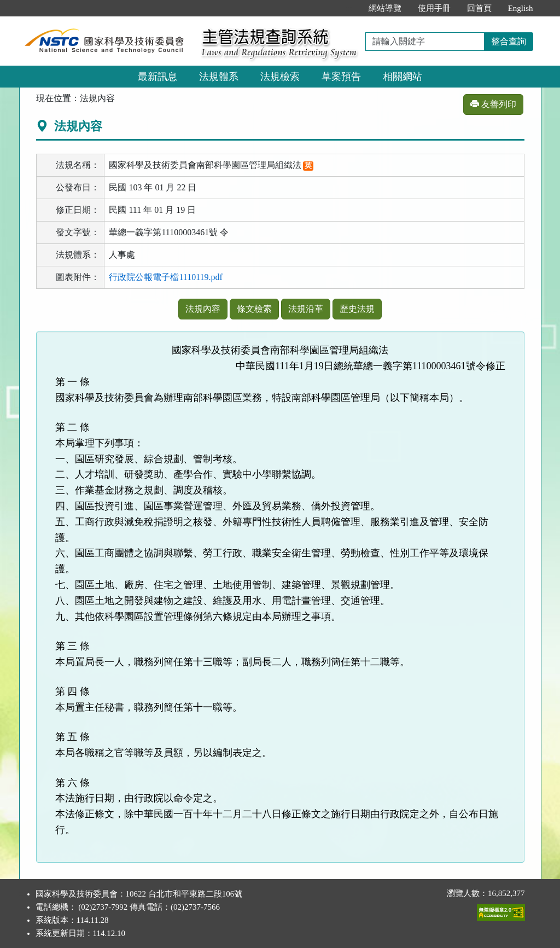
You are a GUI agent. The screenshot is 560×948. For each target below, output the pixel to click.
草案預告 (341, 77)
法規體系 (219, 77)
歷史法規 (357, 309)
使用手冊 (434, 8)
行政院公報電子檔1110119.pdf (166, 277)
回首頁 (479, 8)
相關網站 (402, 77)
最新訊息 (157, 77)
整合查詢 (509, 41)
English (521, 8)
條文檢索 (254, 309)
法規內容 (203, 309)
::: (349, 8)
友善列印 (493, 104)
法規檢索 (280, 77)
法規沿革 (306, 309)
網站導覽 (385, 8)
